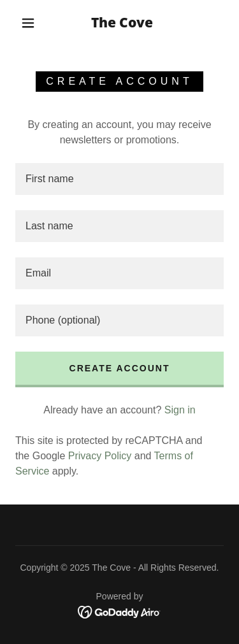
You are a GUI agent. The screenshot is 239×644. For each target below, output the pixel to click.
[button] (28, 23)
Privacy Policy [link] (100, 456)
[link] (122, 23)
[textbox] (119, 179)
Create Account (120, 368)
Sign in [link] (180, 410)
